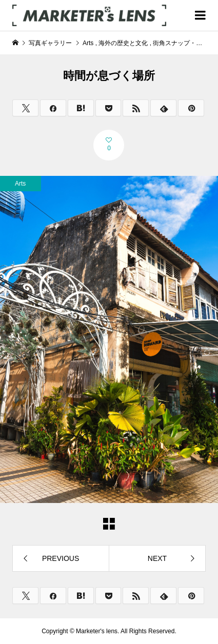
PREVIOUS (61, 558)
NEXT (157, 558)
